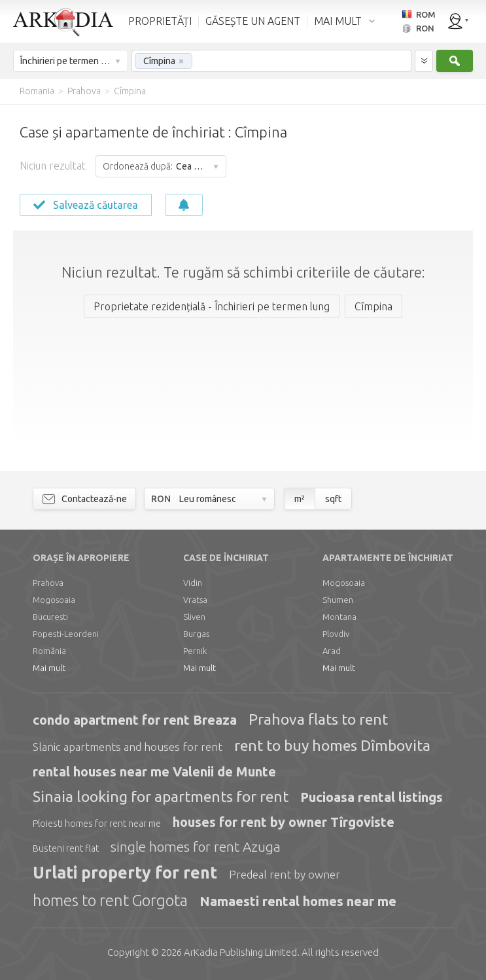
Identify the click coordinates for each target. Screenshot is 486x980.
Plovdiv (336, 634)
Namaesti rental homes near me (298, 901)
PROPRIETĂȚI (160, 21)
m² (300, 499)
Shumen (338, 600)
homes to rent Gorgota (110, 900)
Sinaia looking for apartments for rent (161, 796)
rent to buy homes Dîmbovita (332, 745)
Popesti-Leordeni (66, 634)
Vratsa (195, 600)
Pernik (195, 651)
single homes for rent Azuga (196, 846)
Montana (339, 617)
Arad (332, 651)
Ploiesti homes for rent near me (97, 824)
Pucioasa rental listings (372, 797)
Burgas (196, 634)
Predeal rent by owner (285, 874)
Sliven (194, 617)
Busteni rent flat (66, 848)
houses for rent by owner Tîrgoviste (284, 822)
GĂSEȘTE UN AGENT (253, 21)
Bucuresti (50, 617)
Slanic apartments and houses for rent (128, 747)
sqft (333, 499)
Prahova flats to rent (318, 719)
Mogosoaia (54, 600)
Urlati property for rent (125, 873)
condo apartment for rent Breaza (135, 720)
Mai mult (49, 668)
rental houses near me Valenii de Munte (154, 771)
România (49, 651)
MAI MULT (338, 21)
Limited (240, 952)
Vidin (193, 583)
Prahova (48, 583)
